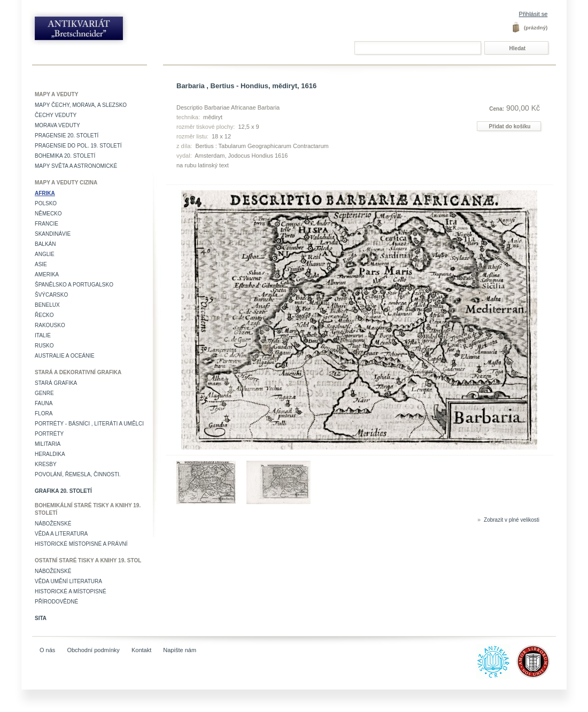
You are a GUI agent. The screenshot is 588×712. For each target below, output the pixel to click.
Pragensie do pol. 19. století (78, 146)
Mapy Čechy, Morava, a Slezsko (81, 105)
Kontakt (141, 650)
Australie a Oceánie (65, 356)
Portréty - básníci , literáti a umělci (89, 424)
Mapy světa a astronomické (76, 166)
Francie (47, 224)
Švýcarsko (51, 295)
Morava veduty (57, 125)
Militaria (48, 444)
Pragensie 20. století (67, 136)
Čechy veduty (56, 115)
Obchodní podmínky (93, 650)
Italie (43, 335)
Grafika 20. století (63, 491)
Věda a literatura (61, 534)
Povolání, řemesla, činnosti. (78, 474)
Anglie (45, 254)
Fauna (44, 403)
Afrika (45, 193)
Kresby (46, 464)
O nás (47, 650)
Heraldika (50, 454)
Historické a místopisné (71, 591)
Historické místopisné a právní (81, 544)
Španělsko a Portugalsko (74, 285)
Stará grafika (56, 383)
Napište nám (180, 650)
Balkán (45, 244)
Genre (44, 393)
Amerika (47, 274)
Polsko (46, 203)
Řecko (44, 315)
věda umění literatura (68, 581)
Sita (41, 618)
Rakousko (50, 325)
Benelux (47, 305)
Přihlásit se (533, 14)
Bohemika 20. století (65, 156)
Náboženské (53, 524)
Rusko (44, 346)
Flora (44, 413)
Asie (41, 264)
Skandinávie (53, 234)
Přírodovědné (56, 602)
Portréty (49, 434)
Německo (48, 214)
